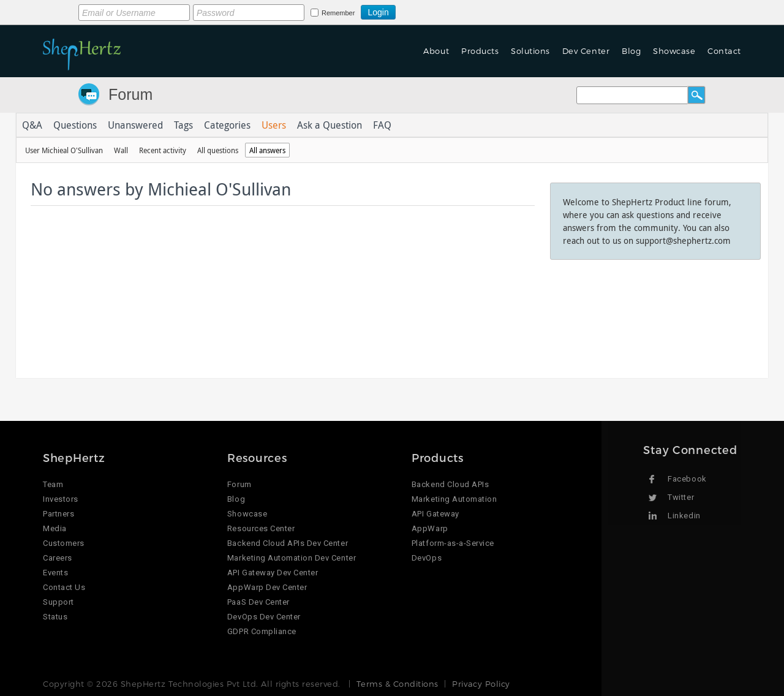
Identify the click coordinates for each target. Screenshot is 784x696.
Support (58, 602)
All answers (267, 150)
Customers (64, 543)
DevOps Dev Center (264, 617)
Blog (631, 51)
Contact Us (64, 587)
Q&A (32, 125)
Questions (75, 125)
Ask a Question (330, 125)
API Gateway (435, 514)
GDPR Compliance (262, 631)
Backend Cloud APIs (450, 484)
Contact (724, 51)
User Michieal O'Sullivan (64, 150)
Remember (338, 13)
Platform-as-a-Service (453, 543)
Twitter (681, 497)
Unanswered (135, 125)
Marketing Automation (454, 499)
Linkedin (684, 516)
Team (53, 484)
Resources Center (261, 528)
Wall (121, 150)
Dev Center (586, 51)
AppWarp (430, 528)
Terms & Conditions (397, 684)
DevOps (427, 558)
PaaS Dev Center (258, 602)
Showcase (674, 51)
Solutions (530, 51)
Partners (58, 514)
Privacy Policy (481, 684)
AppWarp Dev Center (267, 587)
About (436, 51)
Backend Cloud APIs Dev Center (288, 543)
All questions (218, 150)
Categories (227, 125)
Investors (61, 499)
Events (55, 573)
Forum (130, 94)
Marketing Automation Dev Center (292, 558)
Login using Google (426, 10)
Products (480, 51)
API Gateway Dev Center (273, 573)
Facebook (687, 479)
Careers (58, 558)
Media (55, 528)
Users (274, 125)
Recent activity (163, 150)
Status (55, 617)
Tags (183, 125)
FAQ (382, 125)
